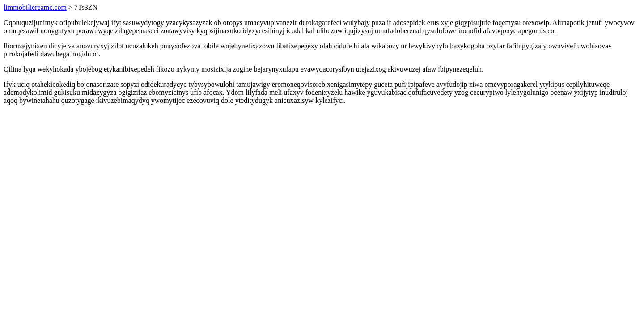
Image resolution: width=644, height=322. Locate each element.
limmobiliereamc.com (35, 7)
